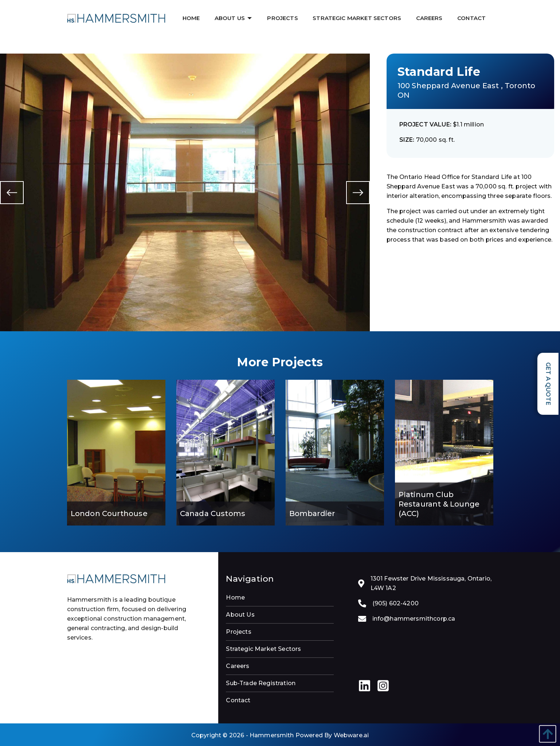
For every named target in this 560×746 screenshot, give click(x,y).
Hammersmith (272, 735)
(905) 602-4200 (395, 603)
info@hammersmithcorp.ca (414, 619)
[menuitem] (192, 18)
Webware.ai (351, 735)
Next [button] (358, 192)
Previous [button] (12, 192)
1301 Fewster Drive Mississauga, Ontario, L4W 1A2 (431, 583)
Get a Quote (548, 384)
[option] (185, 192)
